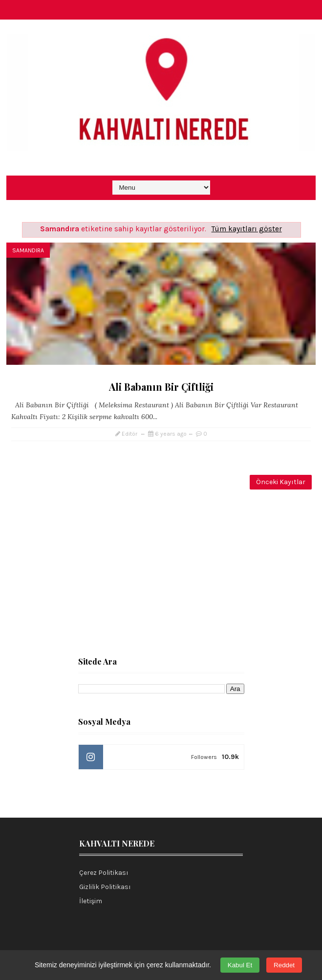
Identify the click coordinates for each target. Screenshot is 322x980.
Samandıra (28, 250)
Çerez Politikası (104, 873)
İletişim (91, 901)
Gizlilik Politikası (105, 887)
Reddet (284, 965)
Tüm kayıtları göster (247, 229)
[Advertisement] (161, 572)
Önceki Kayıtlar (281, 482)
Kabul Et (240, 965)
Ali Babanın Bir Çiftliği (161, 387)
